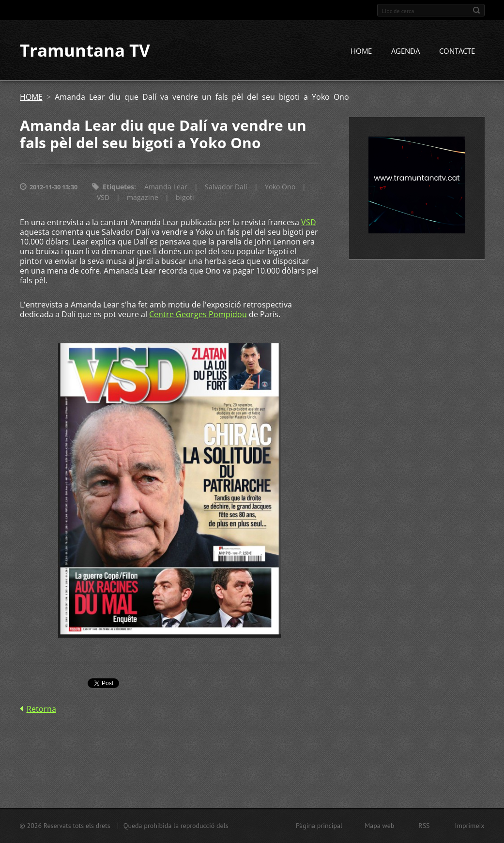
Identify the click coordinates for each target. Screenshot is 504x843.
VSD (103, 198)
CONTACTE (457, 52)
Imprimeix (470, 826)
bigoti (185, 198)
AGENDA (405, 52)
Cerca (476, 10)
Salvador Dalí (226, 188)
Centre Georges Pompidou (198, 315)
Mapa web (379, 826)
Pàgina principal (319, 826)
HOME (361, 52)
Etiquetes (118, 188)
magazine (143, 198)
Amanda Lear (166, 188)
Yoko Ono (280, 188)
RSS (424, 826)
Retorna (41, 710)
